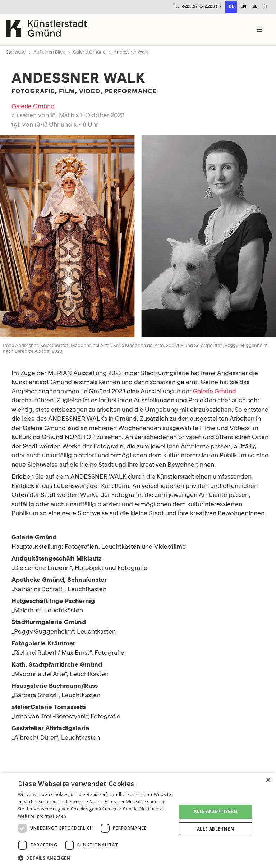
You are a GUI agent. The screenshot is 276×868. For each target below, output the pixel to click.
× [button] (268, 780)
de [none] (231, 7)
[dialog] (138, 820)
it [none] (265, 7)
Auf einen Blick (49, 52)
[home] (46, 30)
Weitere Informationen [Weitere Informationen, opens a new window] (42, 816)
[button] (259, 30)
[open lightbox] (138, 238)
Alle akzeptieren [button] (215, 811)
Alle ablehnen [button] (215, 829)
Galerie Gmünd (89, 52)
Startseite (16, 52)
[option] (243, 7)
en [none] (243, 7)
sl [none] (255, 7)
